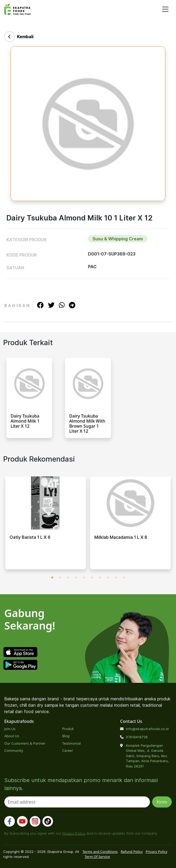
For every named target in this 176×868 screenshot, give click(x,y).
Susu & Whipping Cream (118, 239)
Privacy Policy (74, 833)
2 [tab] (60, 578)
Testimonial (72, 743)
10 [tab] (124, 578)
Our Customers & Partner (25, 743)
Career (68, 750)
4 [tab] (76, 578)
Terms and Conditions (100, 852)
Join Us (10, 729)
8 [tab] (108, 578)
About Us (12, 736)
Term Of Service (97, 857)
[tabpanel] (46, 525)
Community (14, 750)
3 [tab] (68, 578)
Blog (66, 736)
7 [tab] (100, 578)
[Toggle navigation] (165, 9)
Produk (68, 729)
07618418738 (137, 737)
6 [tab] (92, 578)
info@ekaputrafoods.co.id (147, 729)
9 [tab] (116, 578)
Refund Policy (132, 852)
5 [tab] (84, 578)
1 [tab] (52, 578)
